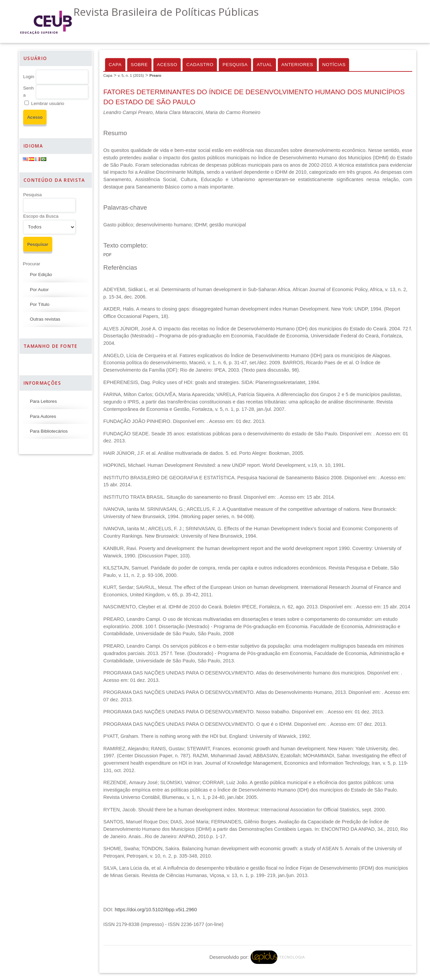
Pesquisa (33, 195)
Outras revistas (45, 319)
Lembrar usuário (48, 103)
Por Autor (39, 290)
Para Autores (43, 416)
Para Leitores (43, 401)
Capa (115, 65)
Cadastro (200, 65)
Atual (264, 65)
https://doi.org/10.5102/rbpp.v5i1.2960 (156, 910)
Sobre (139, 65)
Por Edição (41, 275)
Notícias (334, 65)
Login (29, 77)
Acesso (167, 65)
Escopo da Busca (41, 216)
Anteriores (297, 65)
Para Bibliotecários (49, 431)
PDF (107, 255)
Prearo (155, 75)
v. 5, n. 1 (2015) (131, 75)
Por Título (40, 304)
